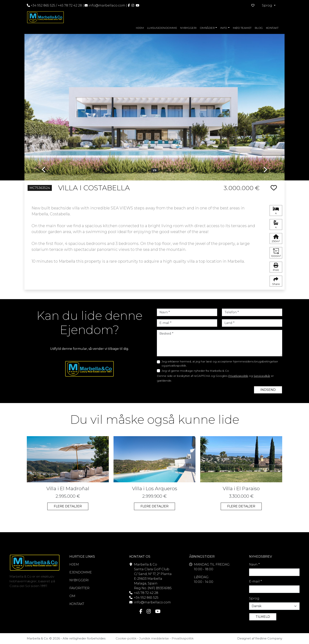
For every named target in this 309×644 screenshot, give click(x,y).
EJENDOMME (81, 572)
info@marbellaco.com (107, 5)
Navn (254, 564)
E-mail (255, 581)
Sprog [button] (267, 5)
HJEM (140, 28)
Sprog (254, 598)
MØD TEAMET (242, 28)
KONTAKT (272, 28)
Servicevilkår (262, 376)
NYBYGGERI (188, 28)
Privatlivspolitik (238, 376)
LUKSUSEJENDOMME (162, 28)
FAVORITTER (79, 588)
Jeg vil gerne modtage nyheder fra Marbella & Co (195, 371)
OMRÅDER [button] (207, 28)
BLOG (259, 28)
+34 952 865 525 (41, 5)
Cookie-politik (126, 638)
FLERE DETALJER (68, 506)
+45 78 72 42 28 (70, 5)
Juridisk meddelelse (154, 638)
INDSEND (268, 390)
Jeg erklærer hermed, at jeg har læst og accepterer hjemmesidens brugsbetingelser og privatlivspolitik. (220, 364)
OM (72, 596)
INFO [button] (224, 28)
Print (276, 267)
